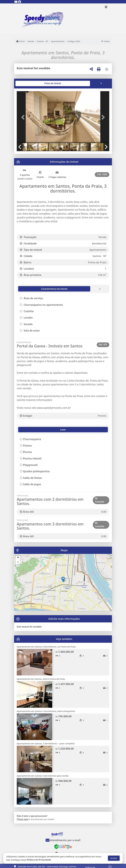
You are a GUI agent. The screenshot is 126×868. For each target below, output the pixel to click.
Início (20, 41)
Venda (31, 41)
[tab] (26, 83)
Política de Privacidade (39, 860)
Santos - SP (42, 41)
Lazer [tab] (23, 430)
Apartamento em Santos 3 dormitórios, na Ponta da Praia (46, 647)
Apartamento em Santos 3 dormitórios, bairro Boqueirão (46, 711)
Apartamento (58, 41)
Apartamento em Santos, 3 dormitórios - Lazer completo (46, 743)
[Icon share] (16, 2)
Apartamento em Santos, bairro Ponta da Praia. (41, 679)
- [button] (18, 562)
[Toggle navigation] (106, 7)
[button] (24, 117)
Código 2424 (74, 41)
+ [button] (18, 558)
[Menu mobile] (63, 19)
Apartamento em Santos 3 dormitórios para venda (43, 776)
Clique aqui (23, 819)
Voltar (106, 41)
